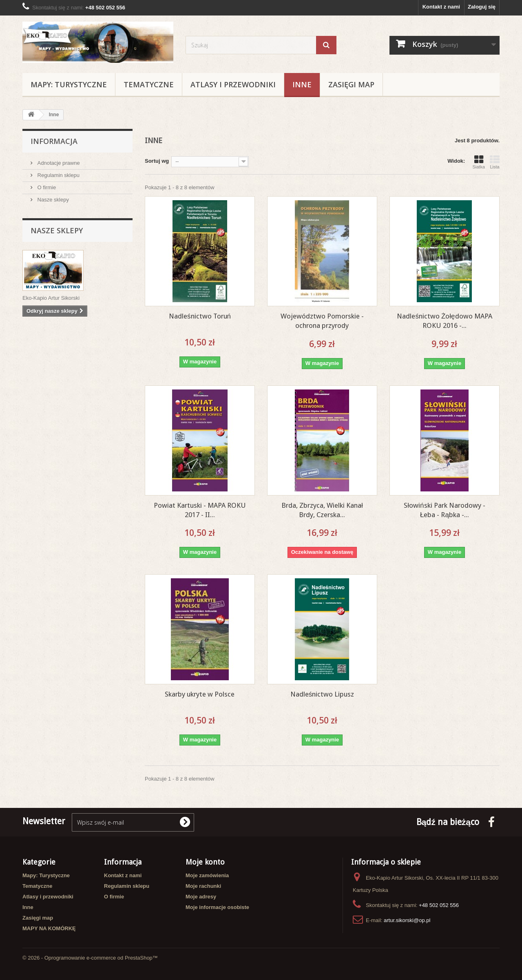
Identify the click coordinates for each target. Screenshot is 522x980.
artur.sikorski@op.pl (407, 920)
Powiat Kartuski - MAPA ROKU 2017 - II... (200, 510)
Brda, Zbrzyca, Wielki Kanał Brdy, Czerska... (322, 510)
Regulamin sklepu (58, 175)
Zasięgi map (351, 84)
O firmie (46, 187)
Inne (302, 84)
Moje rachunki (203, 886)
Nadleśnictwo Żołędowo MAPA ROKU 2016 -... (444, 321)
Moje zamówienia (207, 875)
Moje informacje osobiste (217, 907)
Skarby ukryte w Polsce (200, 694)
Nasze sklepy (52, 200)
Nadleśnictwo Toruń (200, 316)
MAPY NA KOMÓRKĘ (49, 928)
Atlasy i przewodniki (233, 84)
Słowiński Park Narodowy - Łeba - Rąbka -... (444, 510)
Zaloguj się (482, 7)
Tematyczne (149, 84)
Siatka (479, 162)
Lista (495, 162)
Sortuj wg (157, 161)
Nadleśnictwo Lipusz (322, 694)
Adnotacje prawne (58, 163)
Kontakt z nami (441, 7)
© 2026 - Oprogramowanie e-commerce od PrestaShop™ (90, 958)
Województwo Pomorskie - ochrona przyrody (322, 321)
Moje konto (205, 862)
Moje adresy (201, 897)
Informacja (54, 141)
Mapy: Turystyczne (69, 84)
